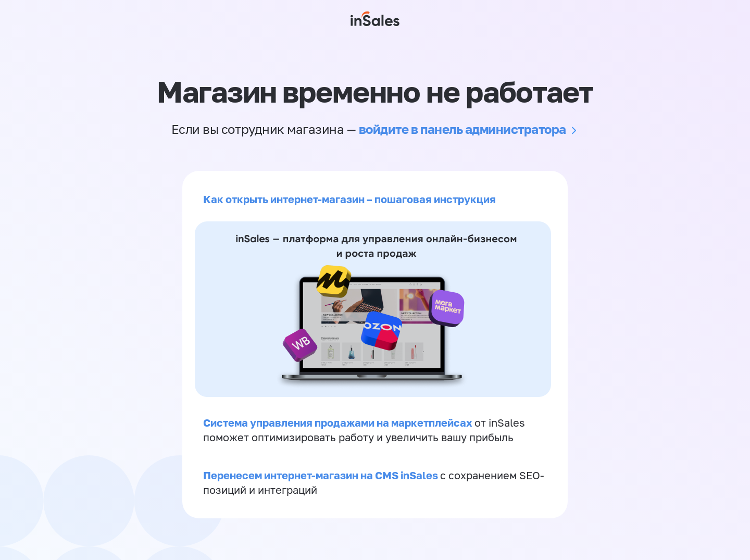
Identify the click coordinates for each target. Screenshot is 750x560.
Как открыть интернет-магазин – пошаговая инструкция (349, 199)
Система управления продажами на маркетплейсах (339, 422)
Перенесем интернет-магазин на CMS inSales (322, 475)
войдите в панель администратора (463, 129)
